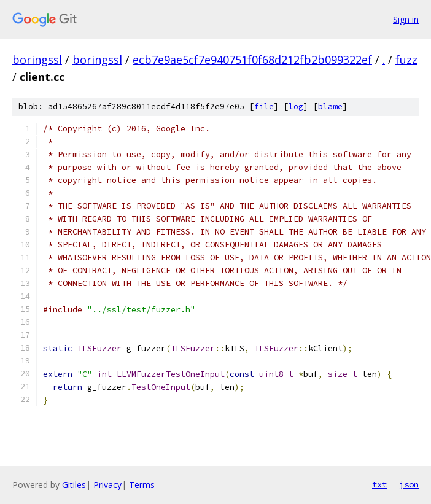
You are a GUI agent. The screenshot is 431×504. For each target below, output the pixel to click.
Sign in (406, 19)
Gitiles (74, 485)
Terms (142, 485)
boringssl (37, 60)
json (409, 484)
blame (330, 107)
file (264, 107)
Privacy (107, 485)
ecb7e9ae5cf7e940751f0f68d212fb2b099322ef (252, 60)
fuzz (406, 60)
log (296, 107)
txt (379, 484)
